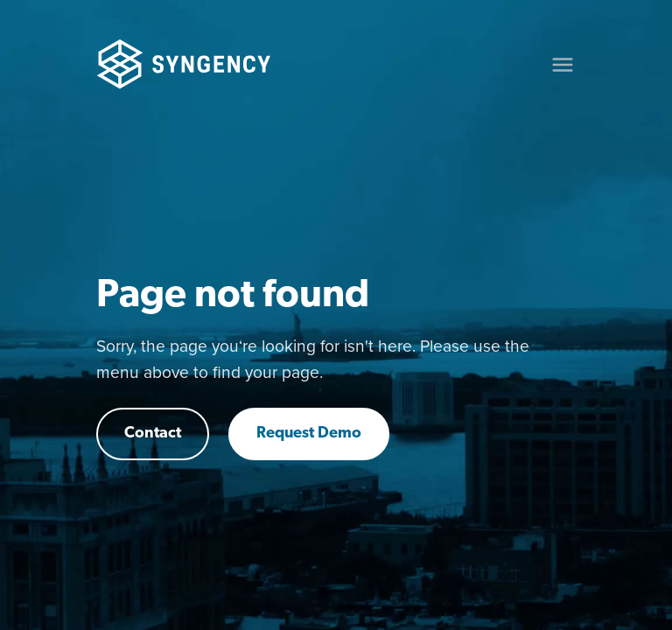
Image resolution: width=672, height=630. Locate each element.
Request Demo (309, 434)
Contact (153, 434)
